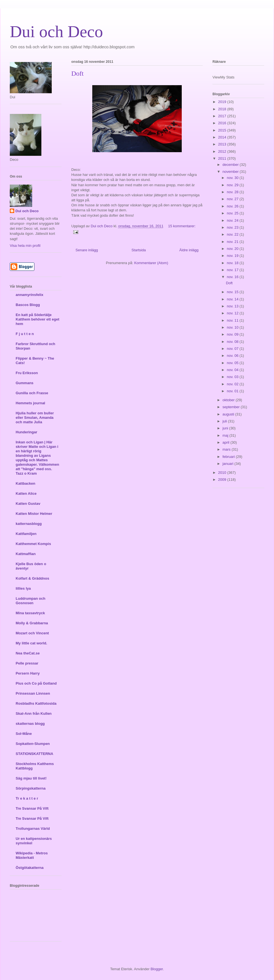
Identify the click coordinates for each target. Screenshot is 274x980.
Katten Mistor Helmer (34, 514)
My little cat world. (31, 643)
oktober (229, 400)
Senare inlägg (87, 250)
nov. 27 (233, 199)
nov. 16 (233, 277)
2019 (223, 102)
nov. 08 (233, 342)
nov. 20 (233, 249)
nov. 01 (233, 391)
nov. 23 (233, 227)
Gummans (25, 383)
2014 (223, 137)
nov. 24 (233, 220)
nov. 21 (233, 242)
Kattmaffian (26, 554)
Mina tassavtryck (30, 613)
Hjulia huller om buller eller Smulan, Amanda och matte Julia (35, 418)
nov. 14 (233, 299)
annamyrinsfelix (29, 295)
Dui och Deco (56, 32)
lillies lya (23, 588)
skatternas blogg (30, 724)
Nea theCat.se (28, 653)
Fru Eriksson (27, 373)
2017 (223, 116)
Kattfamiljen (26, 534)
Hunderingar (26, 432)
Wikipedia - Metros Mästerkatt (32, 855)
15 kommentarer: (182, 226)
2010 (223, 473)
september (232, 407)
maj (226, 435)
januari (229, 464)
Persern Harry (28, 673)
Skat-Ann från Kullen (34, 714)
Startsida (139, 250)
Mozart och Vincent (32, 633)
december (231, 165)
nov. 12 (233, 313)
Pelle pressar (27, 663)
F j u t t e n (25, 334)
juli (225, 421)
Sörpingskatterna (31, 788)
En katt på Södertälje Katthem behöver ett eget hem (37, 319)
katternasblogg (29, 524)
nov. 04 (233, 370)
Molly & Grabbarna (32, 623)
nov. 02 (233, 384)
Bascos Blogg (28, 305)
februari (229, 457)
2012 (223, 151)
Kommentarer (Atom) (151, 263)
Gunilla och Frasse (32, 393)
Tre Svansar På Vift (32, 808)
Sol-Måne (24, 734)
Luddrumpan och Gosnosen (30, 601)
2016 (223, 123)
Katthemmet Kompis (33, 544)
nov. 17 (233, 270)
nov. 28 (233, 192)
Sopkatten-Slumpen (33, 744)
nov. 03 (233, 377)
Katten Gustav (28, 504)
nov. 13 (233, 306)
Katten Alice (26, 493)
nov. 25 (233, 213)
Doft (77, 73)
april (226, 442)
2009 (223, 480)
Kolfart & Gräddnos (32, 578)
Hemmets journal (30, 403)
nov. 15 (233, 292)
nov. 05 (233, 363)
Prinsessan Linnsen (33, 693)
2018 (223, 109)
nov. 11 (233, 320)
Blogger (157, 969)
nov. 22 (233, 234)
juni (226, 428)
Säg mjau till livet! (31, 778)
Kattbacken (25, 483)
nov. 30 (233, 178)
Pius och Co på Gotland (36, 683)
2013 (223, 144)
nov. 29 (233, 185)
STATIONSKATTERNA (34, 754)
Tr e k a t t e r (27, 798)
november (231, 172)
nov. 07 (233, 349)
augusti (229, 414)
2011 (223, 158)
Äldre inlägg (189, 250)
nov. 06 (233, 356)
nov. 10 (233, 327)
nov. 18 (233, 263)
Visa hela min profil (25, 246)
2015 (223, 130)
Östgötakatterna (30, 868)
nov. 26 (233, 206)
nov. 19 (233, 256)
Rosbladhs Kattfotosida (36, 703)
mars (227, 449)
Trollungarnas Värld (33, 829)
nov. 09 (233, 334)
